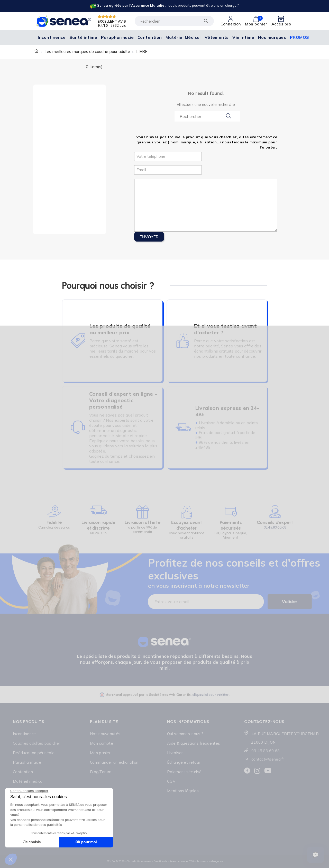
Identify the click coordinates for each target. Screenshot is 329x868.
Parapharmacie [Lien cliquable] (27, 762)
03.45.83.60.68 (275, 527)
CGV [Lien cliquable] (171, 781)
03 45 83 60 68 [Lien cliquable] (266, 751)
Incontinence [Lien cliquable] (24, 734)
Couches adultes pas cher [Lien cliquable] (36, 743)
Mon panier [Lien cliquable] (100, 753)
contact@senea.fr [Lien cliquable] (268, 759)
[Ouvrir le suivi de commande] (316, 855)
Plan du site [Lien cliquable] (104, 722)
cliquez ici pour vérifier (211, 695)
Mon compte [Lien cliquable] (102, 743)
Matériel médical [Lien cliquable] (28, 781)
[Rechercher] (174, 21)
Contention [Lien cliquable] (23, 772)
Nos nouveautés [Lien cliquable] (105, 734)
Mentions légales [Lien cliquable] (183, 791)
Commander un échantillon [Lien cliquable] (114, 762)
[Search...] (207, 116)
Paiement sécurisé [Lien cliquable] (184, 772)
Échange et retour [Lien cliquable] (184, 762)
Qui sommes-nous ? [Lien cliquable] (185, 734)
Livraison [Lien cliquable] (175, 753)
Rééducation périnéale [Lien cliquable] (34, 753)
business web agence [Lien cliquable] (210, 861)
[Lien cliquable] (164, 6)
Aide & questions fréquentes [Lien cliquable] (194, 743)
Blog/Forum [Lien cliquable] (101, 772)
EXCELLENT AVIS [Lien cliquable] (112, 21)
